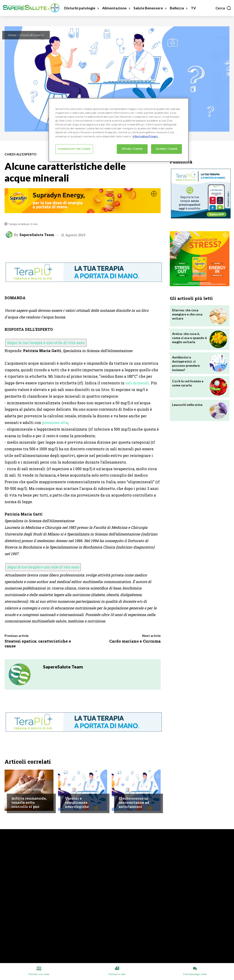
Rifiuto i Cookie (132, 149)
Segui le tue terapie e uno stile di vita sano (46, 343)
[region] (119, 130)
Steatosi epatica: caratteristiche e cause (38, 643)
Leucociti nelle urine (187, 405)
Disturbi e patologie (27, 790)
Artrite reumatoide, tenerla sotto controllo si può (29, 802)
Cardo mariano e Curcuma (135, 641)
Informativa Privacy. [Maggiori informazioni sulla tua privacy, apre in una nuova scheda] (145, 136)
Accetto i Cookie (167, 149)
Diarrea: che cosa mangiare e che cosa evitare (187, 314)
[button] (223, 8)
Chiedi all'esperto (32, 35)
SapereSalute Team (37, 235)
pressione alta (55, 422)
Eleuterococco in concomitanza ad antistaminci (134, 802)
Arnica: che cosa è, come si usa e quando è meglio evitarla (189, 338)
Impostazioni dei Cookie (74, 149)
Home (12, 35)
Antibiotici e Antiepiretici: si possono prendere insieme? (186, 364)
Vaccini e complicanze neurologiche (77, 802)
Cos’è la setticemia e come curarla (188, 383)
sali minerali (137, 383)
